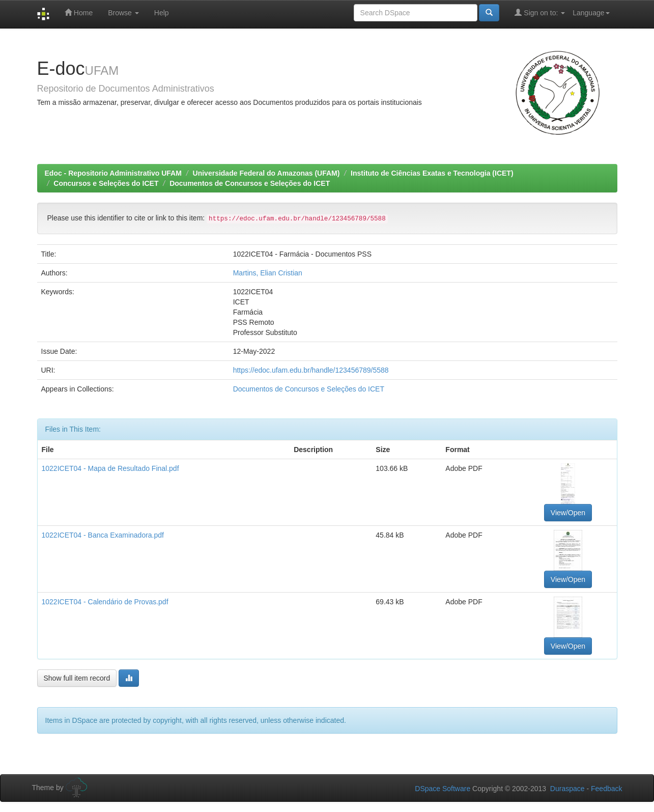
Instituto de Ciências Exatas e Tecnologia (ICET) (432, 173)
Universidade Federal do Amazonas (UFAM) (266, 173)
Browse (123, 13)
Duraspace (567, 789)
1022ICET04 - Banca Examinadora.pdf (103, 535)
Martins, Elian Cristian (268, 273)
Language (591, 13)
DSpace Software (443, 789)
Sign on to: (540, 12)
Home (79, 12)
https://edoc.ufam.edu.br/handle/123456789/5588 (311, 370)
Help (162, 13)
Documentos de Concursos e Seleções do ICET (250, 183)
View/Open (568, 513)
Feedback (606, 789)
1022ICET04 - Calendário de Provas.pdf (105, 602)
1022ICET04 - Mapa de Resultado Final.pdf (110, 468)
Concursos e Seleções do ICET (106, 183)
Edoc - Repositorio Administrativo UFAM (113, 173)
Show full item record (77, 678)
